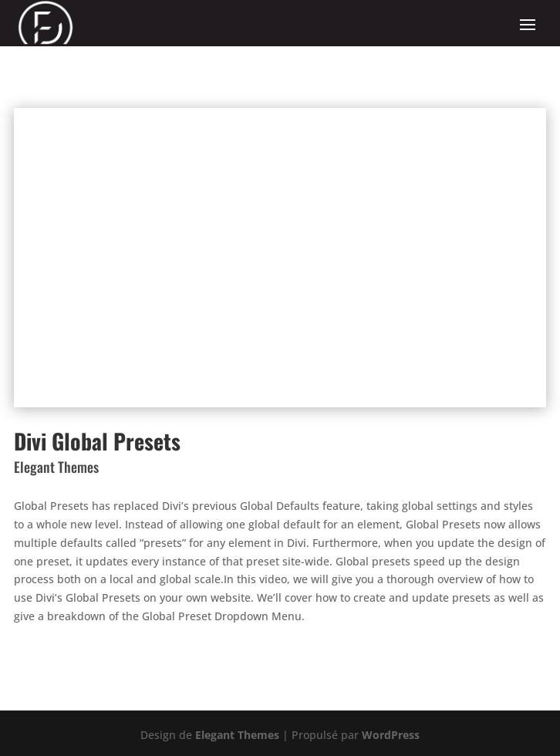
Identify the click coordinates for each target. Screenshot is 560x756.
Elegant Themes (237, 735)
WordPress (391, 735)
